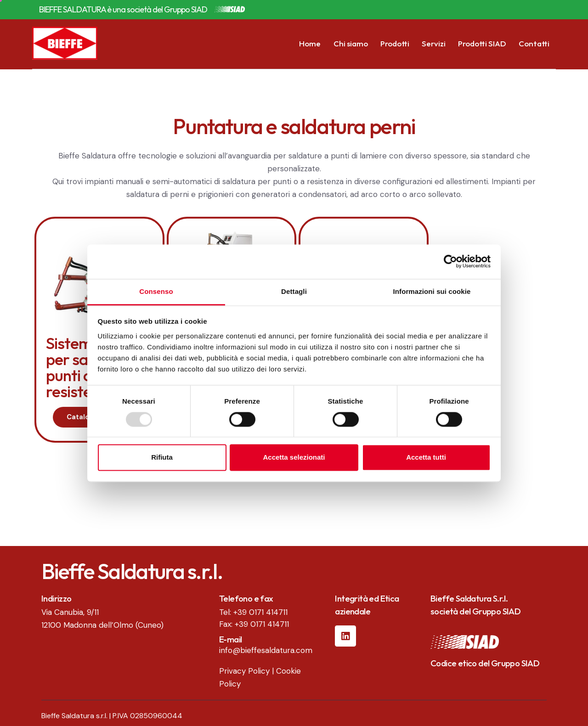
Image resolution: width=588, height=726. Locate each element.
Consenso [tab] (156, 291)
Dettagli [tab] (294, 291)
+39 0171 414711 (260, 612)
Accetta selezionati (294, 458)
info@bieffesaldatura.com (266, 650)
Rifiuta (162, 458)
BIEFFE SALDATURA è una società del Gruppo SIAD (123, 10)
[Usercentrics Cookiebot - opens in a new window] (450, 261)
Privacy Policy (244, 671)
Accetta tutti (426, 458)
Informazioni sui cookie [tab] (432, 291)
